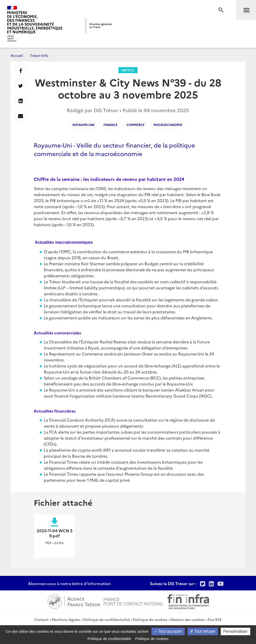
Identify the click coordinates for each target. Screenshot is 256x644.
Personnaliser (235, 631)
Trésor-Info (39, 55)
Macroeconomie (168, 125)
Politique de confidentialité (106, 619)
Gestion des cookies (187, 619)
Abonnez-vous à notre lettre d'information (69, 583)
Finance (110, 125)
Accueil (17, 55)
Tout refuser (203, 631)
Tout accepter (168, 631)
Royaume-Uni (83, 125)
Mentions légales (66, 619)
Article (128, 70)
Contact (41, 619)
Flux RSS (215, 619)
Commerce (135, 125)
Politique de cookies (150, 619)
